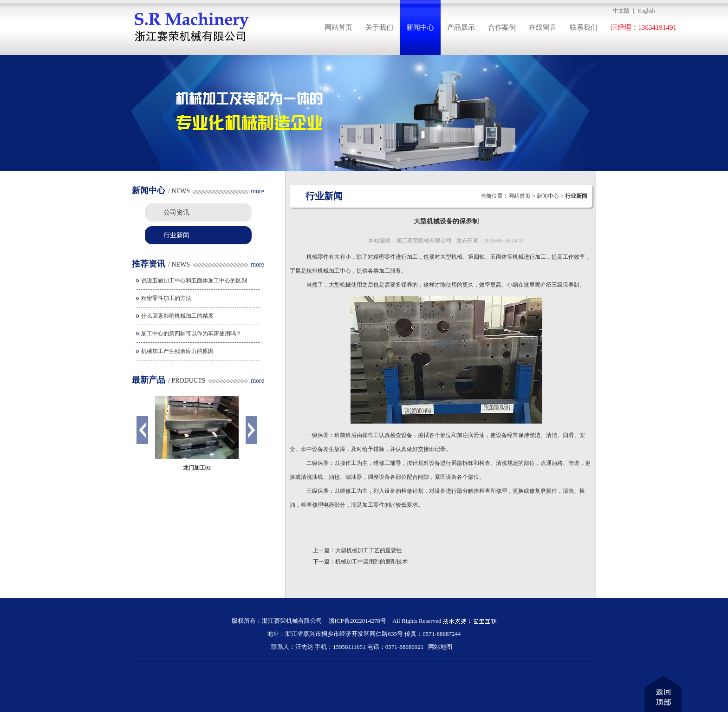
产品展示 (461, 27)
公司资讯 (176, 212)
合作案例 (502, 27)
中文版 (621, 11)
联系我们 (584, 27)
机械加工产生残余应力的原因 (177, 351)
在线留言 (543, 27)
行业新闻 (176, 235)
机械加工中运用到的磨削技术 (371, 562)
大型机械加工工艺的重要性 (369, 550)
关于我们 (379, 27)
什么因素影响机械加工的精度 (177, 316)
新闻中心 (420, 27)
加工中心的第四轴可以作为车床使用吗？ (191, 333)
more (257, 191)
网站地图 (440, 647)
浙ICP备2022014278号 (357, 621)
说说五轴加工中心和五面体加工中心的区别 (194, 281)
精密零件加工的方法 (166, 298)
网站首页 (338, 27)
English (647, 11)
